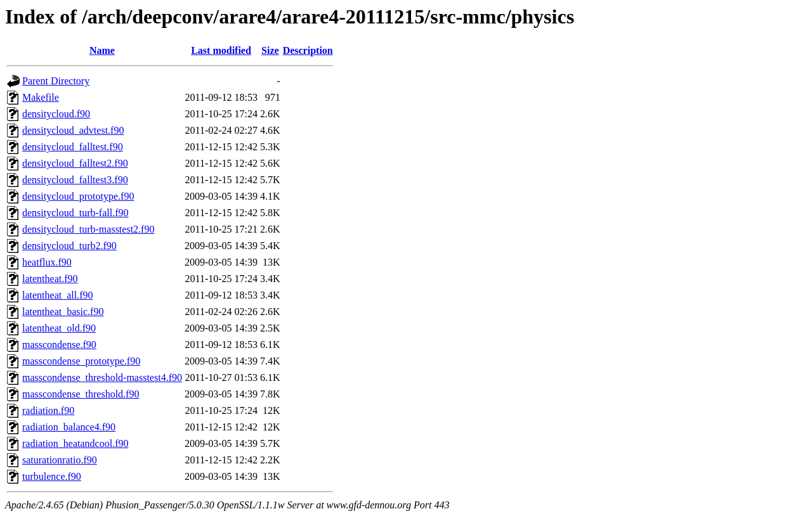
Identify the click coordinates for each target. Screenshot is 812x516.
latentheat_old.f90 (59, 328)
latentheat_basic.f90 (63, 312)
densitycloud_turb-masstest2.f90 (88, 229)
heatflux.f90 (47, 262)
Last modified (221, 50)
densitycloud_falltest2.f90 (75, 163)
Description (308, 50)
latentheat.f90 (50, 279)
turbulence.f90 (52, 476)
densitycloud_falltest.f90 (73, 147)
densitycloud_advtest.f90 (73, 130)
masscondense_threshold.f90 (81, 394)
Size (270, 50)
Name (102, 50)
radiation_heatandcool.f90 (75, 443)
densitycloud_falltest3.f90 (75, 180)
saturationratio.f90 (60, 460)
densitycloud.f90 (56, 114)
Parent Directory (56, 81)
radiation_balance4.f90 (69, 427)
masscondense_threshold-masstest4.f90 (102, 377)
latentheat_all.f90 (58, 295)
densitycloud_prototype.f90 (78, 196)
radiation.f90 (48, 410)
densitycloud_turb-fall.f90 (75, 213)
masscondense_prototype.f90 (81, 361)
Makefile (41, 97)
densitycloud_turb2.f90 (69, 246)
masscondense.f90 (59, 345)
